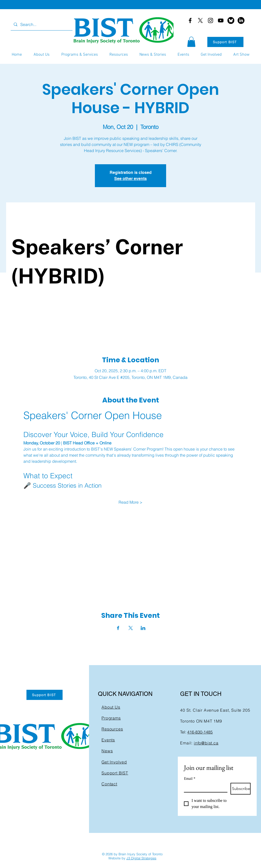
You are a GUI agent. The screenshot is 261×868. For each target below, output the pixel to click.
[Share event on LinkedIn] (143, 628)
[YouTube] (221, 20)
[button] (191, 42)
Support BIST (115, 773)
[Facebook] (190, 20)
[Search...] (41, 25)
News (107, 751)
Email (190, 779)
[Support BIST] (225, 42)
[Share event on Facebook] (118, 628)
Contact (109, 784)
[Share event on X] (131, 628)
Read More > (130, 502)
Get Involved (114, 762)
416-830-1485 (200, 732)
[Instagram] (211, 20)
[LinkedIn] (241, 20)
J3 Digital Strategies (141, 858)
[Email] (204, 787)
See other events (130, 179)
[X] (200, 20)
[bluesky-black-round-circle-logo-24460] (231, 20)
